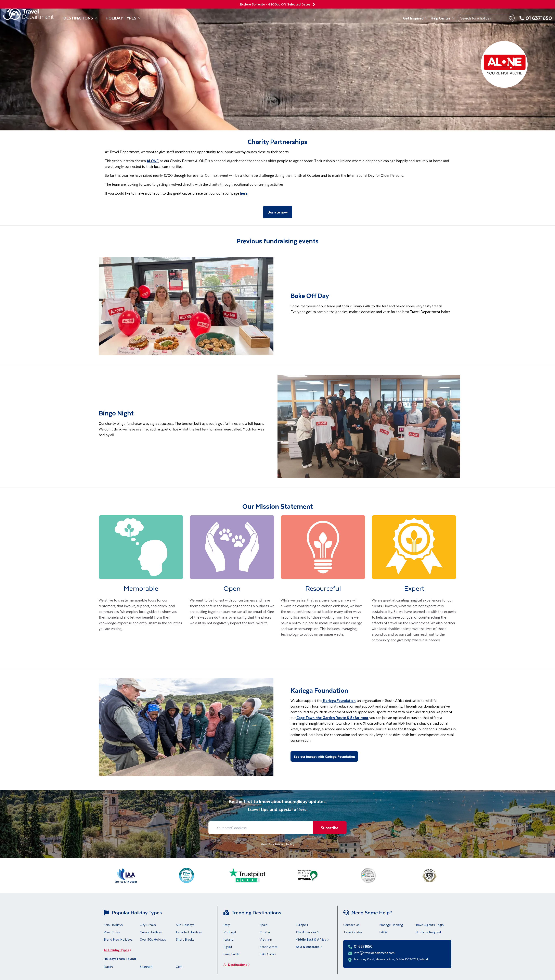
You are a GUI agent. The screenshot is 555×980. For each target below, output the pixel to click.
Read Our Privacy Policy (278, 844)
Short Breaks (185, 939)
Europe (302, 925)
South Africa (269, 947)
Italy (227, 925)
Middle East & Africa (313, 939)
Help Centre (443, 18)
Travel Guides (353, 932)
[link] (141, 585)
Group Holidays (151, 932)
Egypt (228, 947)
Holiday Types (123, 18)
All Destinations (238, 964)
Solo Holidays (113, 925)
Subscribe (329, 828)
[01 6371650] (536, 20)
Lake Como (268, 954)
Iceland (228, 939)
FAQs (383, 932)
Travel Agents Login (430, 925)
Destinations (80, 18)
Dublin (108, 966)
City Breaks (148, 925)
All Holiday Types (119, 950)
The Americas (308, 932)
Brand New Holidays (118, 939)
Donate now (278, 212)
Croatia (265, 932)
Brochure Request (428, 932)
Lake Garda (231, 954)
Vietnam (266, 939)
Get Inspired (415, 18)
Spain (263, 925)
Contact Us (351, 925)
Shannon (146, 966)
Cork (179, 966)
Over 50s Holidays (153, 939)
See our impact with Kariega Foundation (324, 756)
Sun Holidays (185, 925)
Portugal (230, 932)
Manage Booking (391, 925)
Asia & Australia (309, 947)
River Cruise (112, 932)
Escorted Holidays (189, 932)
